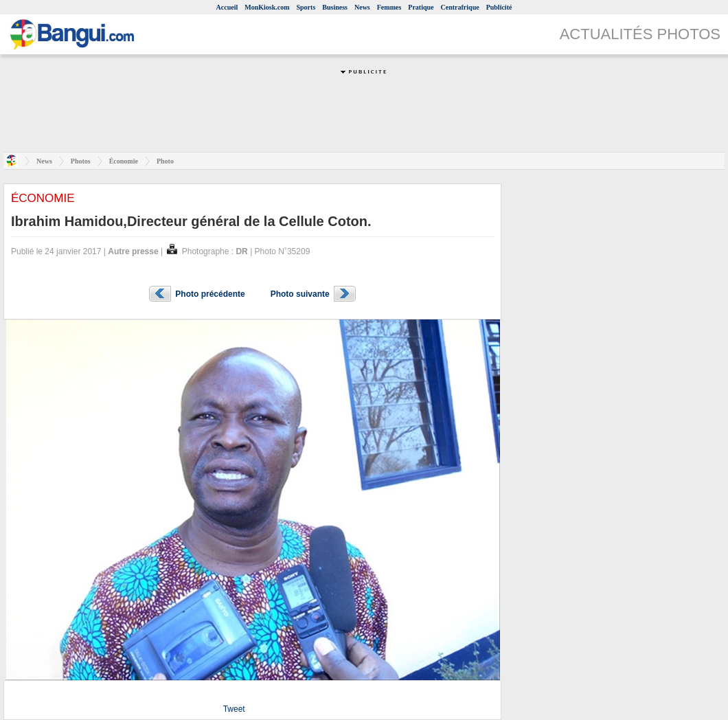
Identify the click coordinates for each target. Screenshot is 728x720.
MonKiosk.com (267, 7)
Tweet (234, 709)
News (362, 7)
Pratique (421, 7)
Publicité (499, 7)
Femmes (389, 7)
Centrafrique (460, 7)
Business (335, 7)
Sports (306, 7)
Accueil (227, 7)
